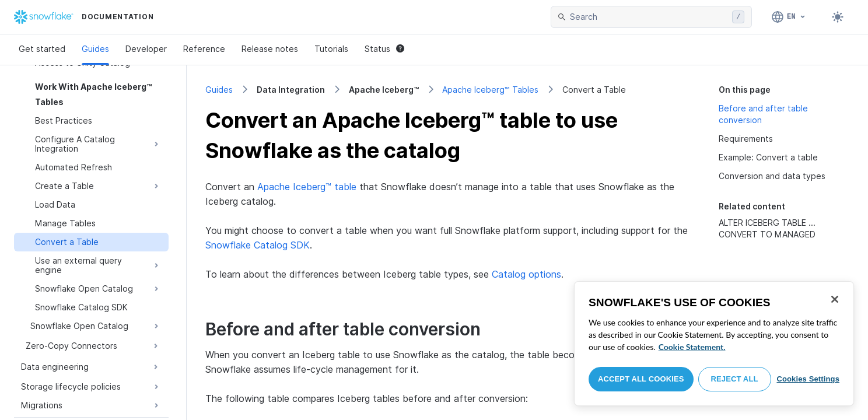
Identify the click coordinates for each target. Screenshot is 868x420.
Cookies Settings (808, 379)
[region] (714, 344)
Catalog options (526, 274)
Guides (95, 49)
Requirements (746, 139)
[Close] (835, 299)
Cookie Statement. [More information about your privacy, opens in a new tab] (692, 347)
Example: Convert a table (768, 157)
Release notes (270, 49)
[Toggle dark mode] (838, 17)
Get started (42, 49)
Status (384, 49)
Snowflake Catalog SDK (258, 245)
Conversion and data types (772, 176)
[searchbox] (649, 17)
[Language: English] (789, 17)
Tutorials (331, 49)
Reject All (735, 379)
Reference (204, 49)
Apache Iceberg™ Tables (490, 90)
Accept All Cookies (641, 379)
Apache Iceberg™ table (307, 187)
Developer (146, 49)
